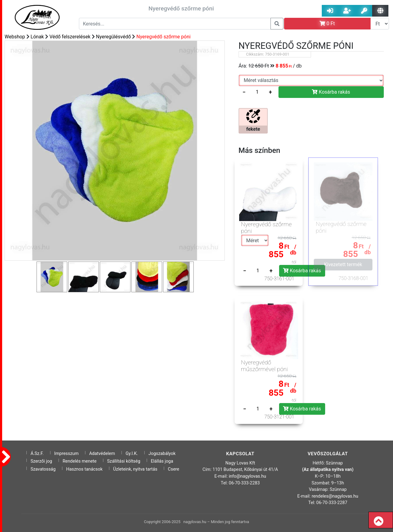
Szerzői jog (41, 461)
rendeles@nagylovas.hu (335, 496)
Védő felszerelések (70, 37)
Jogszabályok (162, 454)
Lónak (37, 37)
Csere (174, 469)
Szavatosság (43, 469)
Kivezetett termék (343, 264)
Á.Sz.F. (37, 454)
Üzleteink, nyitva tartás (135, 469)
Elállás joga (162, 461)
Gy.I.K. (132, 454)
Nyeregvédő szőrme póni (163, 37)
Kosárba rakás (331, 92)
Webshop (15, 37)
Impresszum (67, 454)
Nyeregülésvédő (114, 37)
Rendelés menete (80, 461)
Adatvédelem (102, 454)
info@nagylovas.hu (247, 476)
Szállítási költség (124, 461)
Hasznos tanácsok (84, 469)
